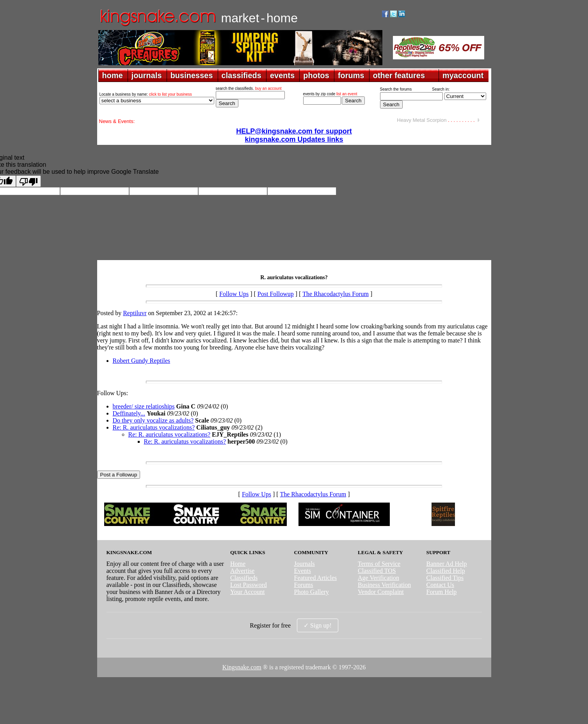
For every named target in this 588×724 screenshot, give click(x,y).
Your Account (248, 592)
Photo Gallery (311, 592)
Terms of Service (379, 564)
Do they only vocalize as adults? (153, 420)
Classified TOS (377, 571)
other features (399, 75)
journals (147, 75)
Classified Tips (445, 578)
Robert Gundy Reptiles (142, 361)
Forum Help (442, 592)
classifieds (242, 75)
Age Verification (378, 578)
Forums (303, 585)
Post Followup (276, 294)
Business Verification (384, 585)
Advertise (242, 571)
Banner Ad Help (447, 564)
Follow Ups (234, 294)
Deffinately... (129, 413)
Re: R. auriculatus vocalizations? (154, 427)
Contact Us (441, 585)
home (113, 75)
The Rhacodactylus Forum (336, 294)
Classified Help (446, 571)
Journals (304, 564)
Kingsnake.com (242, 667)
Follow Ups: (113, 393)
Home (238, 564)
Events (302, 571)
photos (316, 75)
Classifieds (244, 578)
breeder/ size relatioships (144, 406)
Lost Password (249, 585)
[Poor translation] (28, 181)
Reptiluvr (135, 313)
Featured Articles (315, 578)
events (282, 75)
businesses (192, 75)
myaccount (463, 75)
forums (351, 75)
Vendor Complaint (381, 592)
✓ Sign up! (318, 625)
